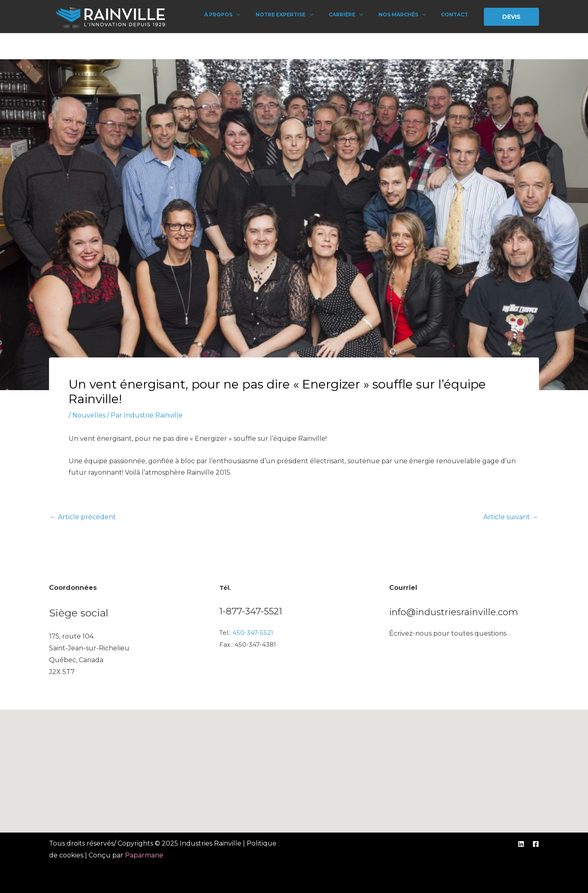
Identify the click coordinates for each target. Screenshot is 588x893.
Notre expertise (294, 15)
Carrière (351, 15)
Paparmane (144, 855)
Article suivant (511, 517)
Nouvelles (89, 415)
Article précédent (83, 517)
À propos (236, 15)
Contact (456, 15)
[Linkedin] (521, 844)
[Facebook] (536, 844)
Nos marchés (404, 15)
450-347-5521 (253, 633)
